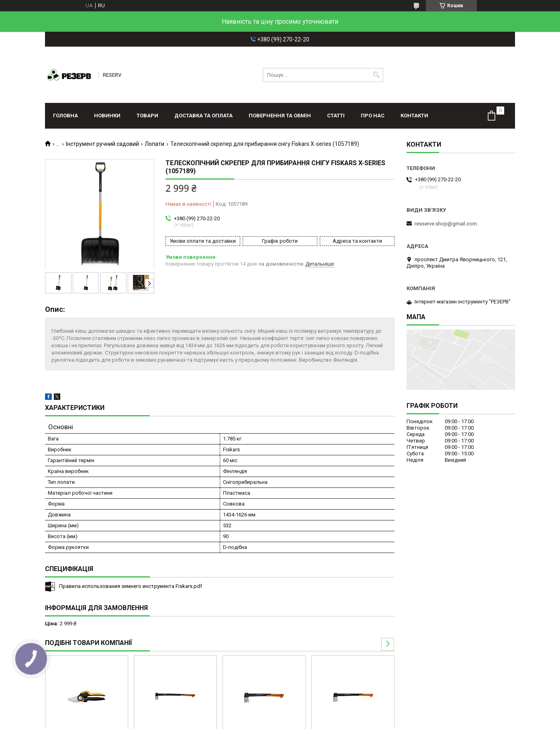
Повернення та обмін (280, 116)
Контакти (414, 116)
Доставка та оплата (203, 116)
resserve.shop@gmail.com (446, 224)
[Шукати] (376, 75)
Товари (147, 116)
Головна (65, 116)
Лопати (154, 144)
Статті (336, 116)
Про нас (373, 116)
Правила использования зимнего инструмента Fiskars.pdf (131, 586)
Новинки (107, 116)
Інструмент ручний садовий (102, 144)
